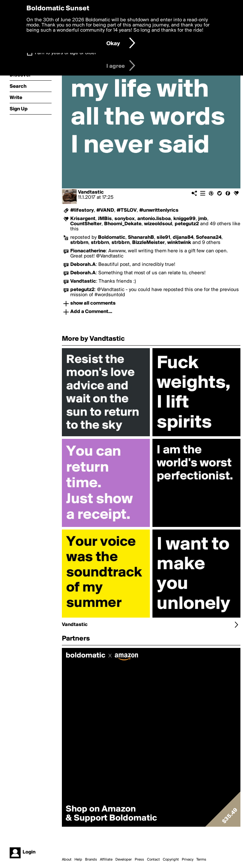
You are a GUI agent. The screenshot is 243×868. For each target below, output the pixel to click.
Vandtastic (91, 192)
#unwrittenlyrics (159, 210)
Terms (201, 860)
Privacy (188, 860)
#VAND (105, 210)
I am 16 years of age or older (66, 53)
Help (78, 860)
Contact (153, 860)
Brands (91, 860)
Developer (124, 860)
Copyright (171, 860)
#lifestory (82, 210)
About (67, 860)
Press (139, 860)
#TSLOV (127, 210)
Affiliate (106, 860)
